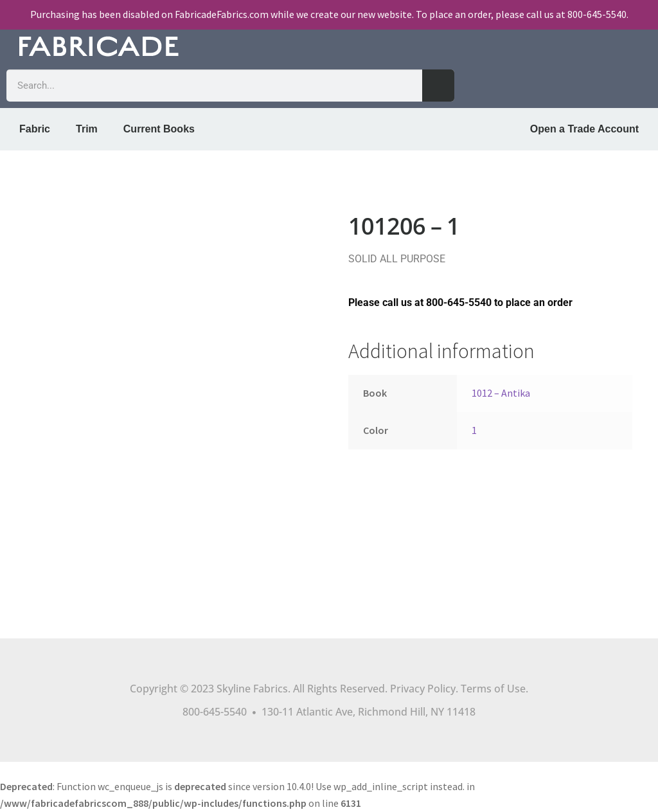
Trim (87, 129)
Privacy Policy (423, 689)
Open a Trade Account (584, 129)
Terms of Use (493, 689)
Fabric (35, 129)
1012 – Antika (501, 393)
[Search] (438, 86)
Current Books (159, 129)
